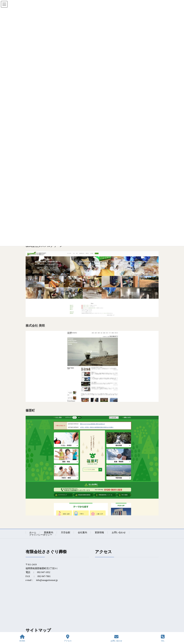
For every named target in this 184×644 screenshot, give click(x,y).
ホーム (33, 532)
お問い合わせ (119, 532)
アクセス (68, 638)
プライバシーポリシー (41, 535)
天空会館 (66, 532)
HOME (22, 638)
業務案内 (49, 532)
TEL (163, 638)
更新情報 (99, 532)
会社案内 (82, 532)
